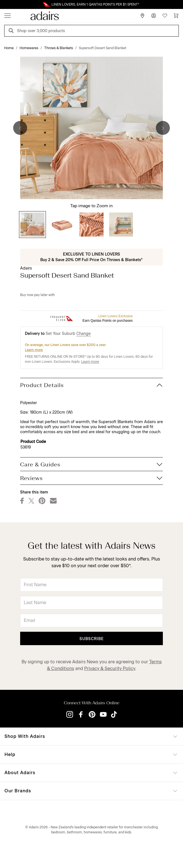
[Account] (154, 16)
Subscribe (92, 639)
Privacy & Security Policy (110, 668)
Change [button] (84, 334)
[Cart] (176, 16)
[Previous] (20, 128)
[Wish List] (165, 16)
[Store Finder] (142, 16)
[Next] (163, 128)
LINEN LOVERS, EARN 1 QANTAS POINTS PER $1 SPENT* (95, 4)
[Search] (12, 31)
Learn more (34, 350)
